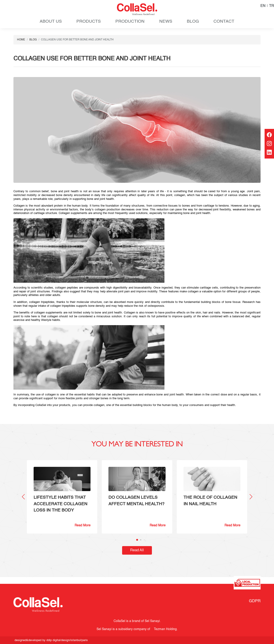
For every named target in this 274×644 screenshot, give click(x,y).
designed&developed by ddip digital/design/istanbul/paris (51, 640)
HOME (21, 40)
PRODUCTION (130, 21)
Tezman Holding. (165, 629)
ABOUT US (51, 21)
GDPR (255, 601)
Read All (137, 550)
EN (263, 6)
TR (272, 6)
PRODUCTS (89, 21)
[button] (251, 497)
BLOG (193, 21)
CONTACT (224, 21)
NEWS (166, 21)
